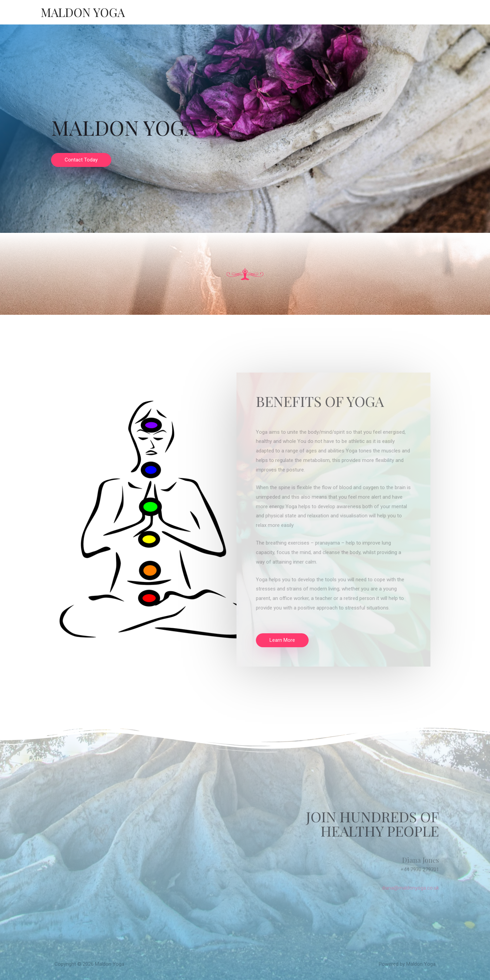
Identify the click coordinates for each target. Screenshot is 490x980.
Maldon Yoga (83, 12)
